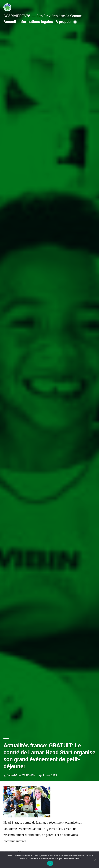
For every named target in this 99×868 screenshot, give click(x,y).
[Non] (95, 860)
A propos (63, 22)
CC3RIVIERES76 (17, 16)
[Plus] (75, 22)
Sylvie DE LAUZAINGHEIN (21, 775)
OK (50, 863)
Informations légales (36, 22)
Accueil (10, 22)
